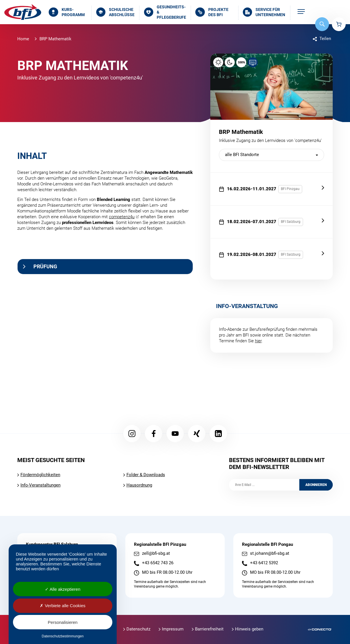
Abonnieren (316, 485)
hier (258, 341)
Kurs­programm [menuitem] (67, 12)
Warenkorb (339, 24)
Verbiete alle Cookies (63, 606)
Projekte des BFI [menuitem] (212, 12)
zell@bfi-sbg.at (156, 553)
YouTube (175, 434)
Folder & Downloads (146, 475)
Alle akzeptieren (63, 589)
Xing (197, 434)
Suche (322, 24)
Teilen (325, 39)
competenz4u (122, 217)
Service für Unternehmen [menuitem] (264, 12)
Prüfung (45, 266)
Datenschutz (138, 629)
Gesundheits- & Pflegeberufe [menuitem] (165, 12)
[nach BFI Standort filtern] (272, 155)
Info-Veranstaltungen (40, 485)
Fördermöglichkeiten (40, 475)
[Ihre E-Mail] (264, 485)
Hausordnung (139, 485)
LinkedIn (218, 434)
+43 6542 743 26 (158, 563)
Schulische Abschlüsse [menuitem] (116, 12)
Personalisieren (63, 622)
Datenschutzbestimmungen (63, 636)
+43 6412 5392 (264, 563)
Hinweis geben (249, 629)
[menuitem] (301, 12)
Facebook (154, 434)
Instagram (132, 434)
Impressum (173, 629)
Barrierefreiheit (209, 629)
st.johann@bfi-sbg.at (270, 553)
